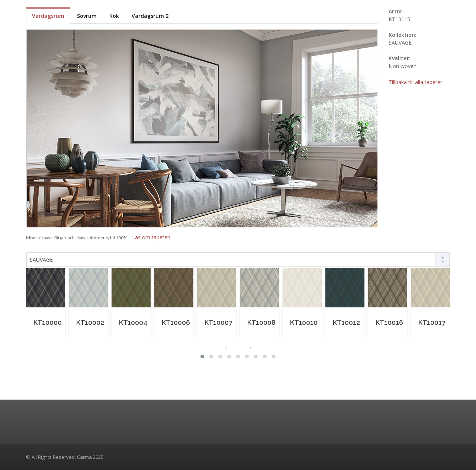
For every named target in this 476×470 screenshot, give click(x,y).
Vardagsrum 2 (150, 16)
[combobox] (238, 260)
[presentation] (226, 347)
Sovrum (87, 16)
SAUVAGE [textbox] (41, 260)
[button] (202, 357)
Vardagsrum (48, 16)
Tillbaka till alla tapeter (415, 82)
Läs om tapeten (151, 237)
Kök (114, 16)
